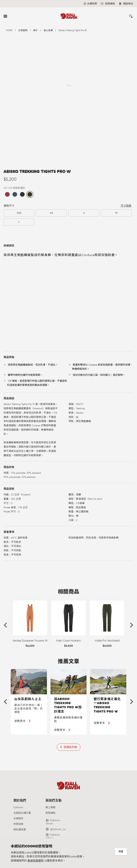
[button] (5, 625)
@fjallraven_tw (58, 826)
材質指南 (18, 824)
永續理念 (18, 819)
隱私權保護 (20, 830)
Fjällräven (18, 808)
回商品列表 (70, 747)
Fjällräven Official (59, 832)
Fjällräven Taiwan (59, 820)
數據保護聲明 (35, 861)
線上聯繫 (50, 808)
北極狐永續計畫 (22, 813)
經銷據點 (50, 813)
